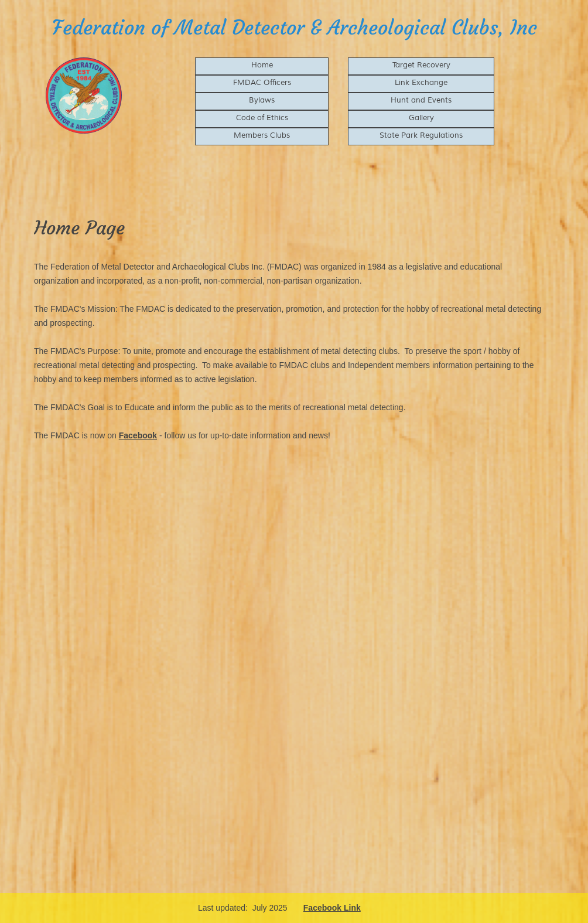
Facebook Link (332, 908)
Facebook (138, 435)
